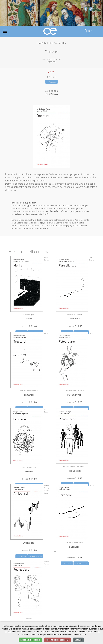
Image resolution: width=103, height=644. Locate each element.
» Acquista (51, 82)
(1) (89, 31)
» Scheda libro (36, 556)
